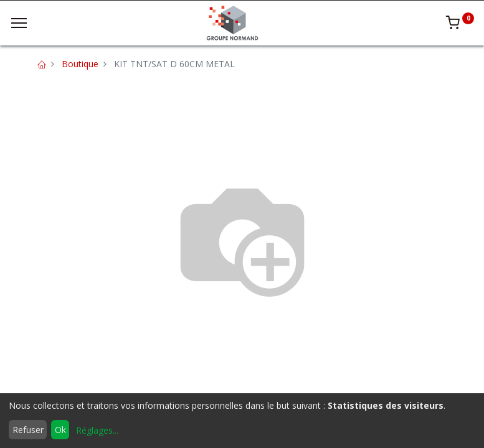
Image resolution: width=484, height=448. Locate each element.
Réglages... (97, 430)
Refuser (28, 430)
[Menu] (19, 23)
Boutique (80, 64)
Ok (60, 430)
